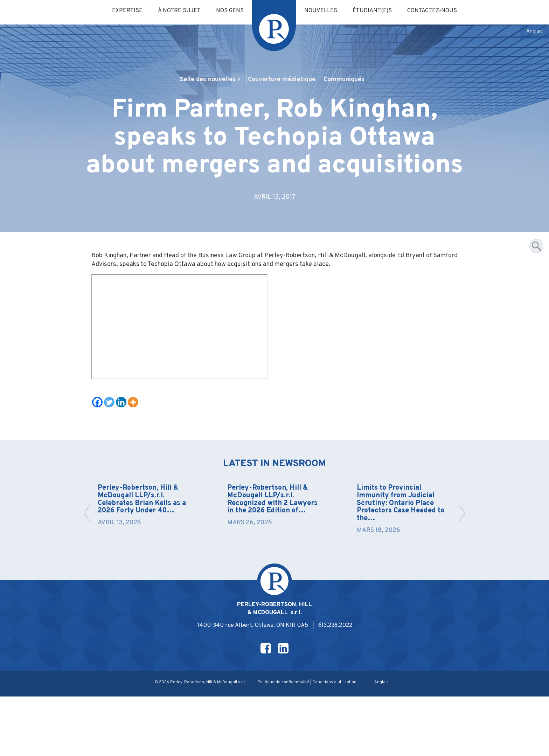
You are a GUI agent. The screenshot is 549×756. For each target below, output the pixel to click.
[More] (135, 448)
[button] (460, 565)
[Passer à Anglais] (534, 32)
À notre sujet (175, 11)
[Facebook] (100, 448)
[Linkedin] (124, 448)
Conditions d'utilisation (336, 742)
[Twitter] (112, 448)
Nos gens (228, 11)
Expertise (121, 11)
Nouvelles (322, 11)
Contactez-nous (439, 11)
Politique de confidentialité (284, 742)
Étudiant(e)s (376, 11)
